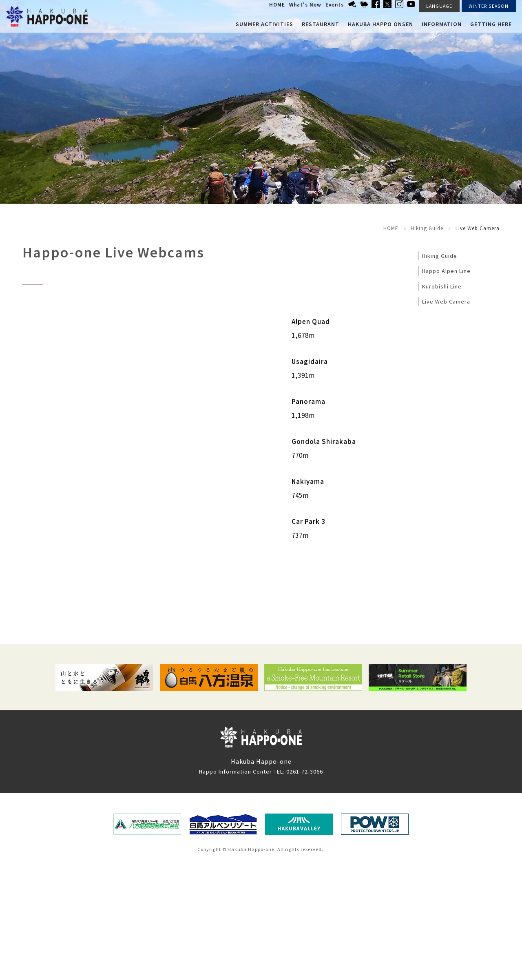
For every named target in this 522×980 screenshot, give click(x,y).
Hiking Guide (427, 228)
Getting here (491, 24)
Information (442, 24)
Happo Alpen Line (446, 271)
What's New (305, 5)
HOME (277, 5)
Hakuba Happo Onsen (380, 24)
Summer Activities (264, 24)
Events (335, 5)
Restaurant (321, 24)
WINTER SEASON (489, 6)
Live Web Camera (446, 302)
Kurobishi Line (442, 286)
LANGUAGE (439, 6)
